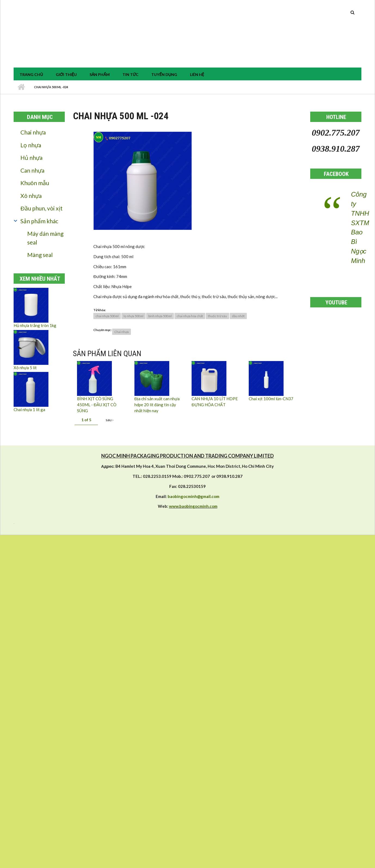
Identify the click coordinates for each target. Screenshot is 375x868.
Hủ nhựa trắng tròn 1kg (35, 325)
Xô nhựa (31, 196)
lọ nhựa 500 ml (133, 316)
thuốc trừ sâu (217, 316)
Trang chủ (31, 74)
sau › (110, 420)
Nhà (21, 87)
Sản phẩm (100, 74)
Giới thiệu (66, 74)
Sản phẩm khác (39, 221)
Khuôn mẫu (35, 183)
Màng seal (40, 255)
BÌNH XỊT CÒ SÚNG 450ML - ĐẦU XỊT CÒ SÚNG (97, 405)
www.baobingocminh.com (193, 506)
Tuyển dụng (164, 74)
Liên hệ (197, 74)
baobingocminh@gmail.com (193, 496)
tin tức (131, 74)
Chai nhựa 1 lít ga (29, 409)
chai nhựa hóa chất (190, 316)
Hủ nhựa (31, 158)
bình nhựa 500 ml (160, 316)
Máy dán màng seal (45, 238)
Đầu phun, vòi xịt (41, 208)
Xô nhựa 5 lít (25, 368)
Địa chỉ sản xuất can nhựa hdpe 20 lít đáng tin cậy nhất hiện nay (157, 405)
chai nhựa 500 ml (107, 316)
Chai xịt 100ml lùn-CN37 (271, 399)
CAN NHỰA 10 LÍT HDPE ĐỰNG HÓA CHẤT (215, 402)
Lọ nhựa (31, 145)
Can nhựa (32, 170)
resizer (14, 524)
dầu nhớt (238, 316)
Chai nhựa (33, 132)
